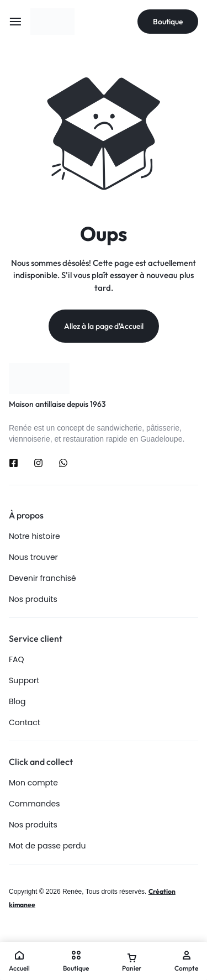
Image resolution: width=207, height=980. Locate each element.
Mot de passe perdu (47, 846)
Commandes (34, 804)
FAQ (17, 660)
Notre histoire (34, 536)
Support (24, 681)
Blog (17, 702)
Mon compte (33, 783)
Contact (25, 723)
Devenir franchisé (43, 578)
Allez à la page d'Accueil (104, 326)
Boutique (168, 22)
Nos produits (33, 599)
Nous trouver (33, 557)
